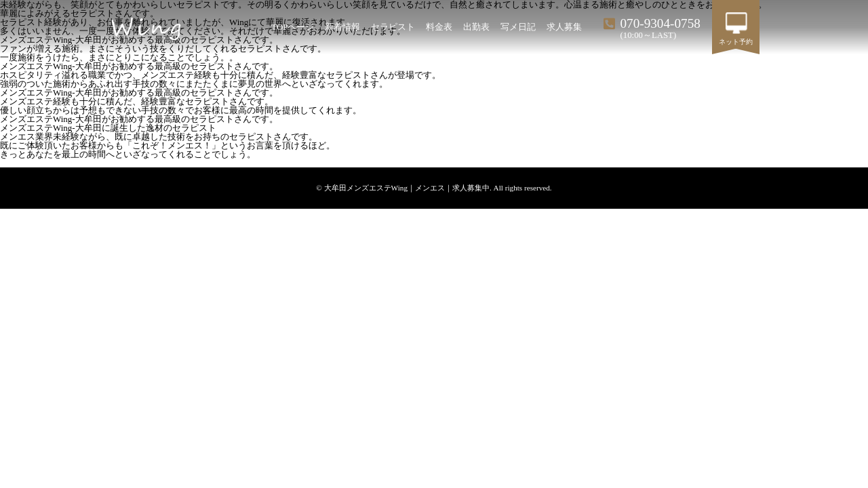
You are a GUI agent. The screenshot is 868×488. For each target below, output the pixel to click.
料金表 (439, 27)
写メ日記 (518, 27)
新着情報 (342, 27)
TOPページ (293, 27)
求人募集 (564, 27)
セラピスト (393, 27)
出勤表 (476, 27)
